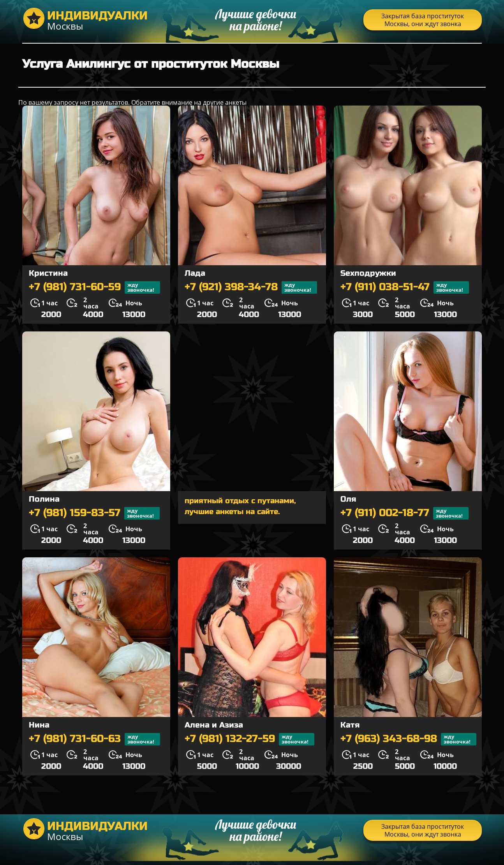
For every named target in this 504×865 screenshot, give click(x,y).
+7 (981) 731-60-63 (94, 739)
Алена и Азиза (214, 725)
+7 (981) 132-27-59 (249, 739)
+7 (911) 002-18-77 (404, 513)
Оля (348, 499)
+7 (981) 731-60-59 (94, 287)
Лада (195, 273)
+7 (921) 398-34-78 (251, 287)
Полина (44, 499)
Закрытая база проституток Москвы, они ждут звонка (423, 20)
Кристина (48, 273)
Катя (350, 725)
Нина (39, 725)
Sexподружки (368, 273)
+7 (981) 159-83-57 (94, 513)
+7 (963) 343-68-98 (408, 739)
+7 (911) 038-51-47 (405, 287)
